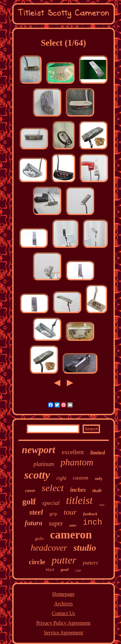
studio (85, 548)
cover (30, 491)
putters (91, 563)
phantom (77, 462)
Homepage (63, 594)
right (61, 478)
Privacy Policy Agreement (64, 623)
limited (98, 453)
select (53, 488)
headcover (49, 548)
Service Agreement (63, 633)
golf (29, 502)
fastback (90, 514)
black (50, 570)
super (56, 523)
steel (36, 512)
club (78, 570)
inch (93, 523)
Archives (64, 604)
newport (39, 450)
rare (102, 505)
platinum (44, 464)
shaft (97, 491)
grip (53, 514)
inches (78, 490)
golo (39, 538)
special (51, 503)
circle (37, 562)
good (65, 570)
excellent (73, 452)
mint (73, 525)
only (99, 478)
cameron (71, 535)
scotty (37, 475)
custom (81, 478)
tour (70, 512)
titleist (80, 500)
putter (64, 560)
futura (33, 523)
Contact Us (64, 613)
